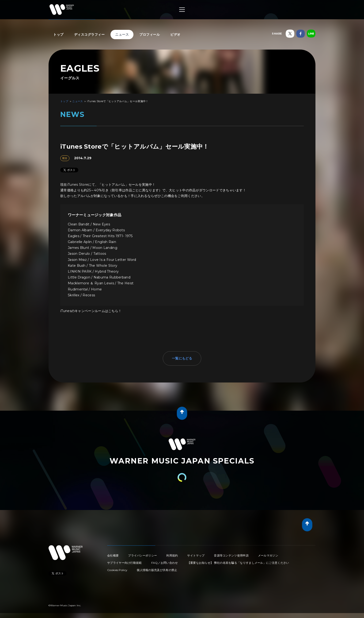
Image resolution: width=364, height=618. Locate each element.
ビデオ (175, 35)
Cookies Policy (117, 570)
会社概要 (113, 555)
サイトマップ (196, 555)
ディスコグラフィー (89, 35)
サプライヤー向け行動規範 (125, 563)
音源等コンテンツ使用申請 (231, 555)
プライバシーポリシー (142, 555)
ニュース (122, 35)
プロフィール (150, 35)
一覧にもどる (182, 358)
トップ (58, 35)
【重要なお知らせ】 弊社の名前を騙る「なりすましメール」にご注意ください (238, 563)
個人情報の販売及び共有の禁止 (157, 570)
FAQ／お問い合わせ (165, 563)
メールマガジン (268, 555)
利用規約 (172, 555)
